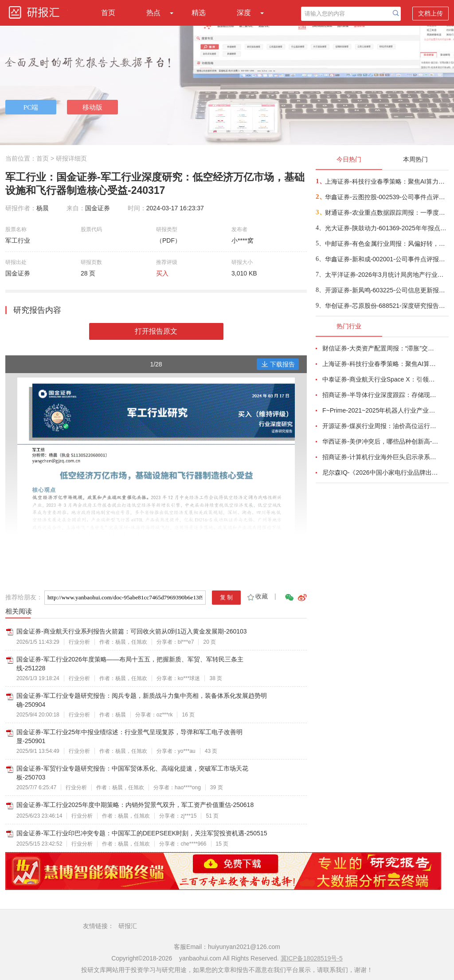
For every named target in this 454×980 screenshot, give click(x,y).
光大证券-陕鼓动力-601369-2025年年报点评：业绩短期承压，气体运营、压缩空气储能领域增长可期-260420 (386, 228)
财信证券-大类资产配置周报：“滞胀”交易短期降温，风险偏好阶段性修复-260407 (380, 348)
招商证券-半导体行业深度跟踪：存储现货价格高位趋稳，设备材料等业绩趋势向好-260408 (380, 395)
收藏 (257, 596)
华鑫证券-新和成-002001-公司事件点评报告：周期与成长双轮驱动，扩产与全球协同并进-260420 (386, 259)
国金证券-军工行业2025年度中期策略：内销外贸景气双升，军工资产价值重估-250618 (135, 805)
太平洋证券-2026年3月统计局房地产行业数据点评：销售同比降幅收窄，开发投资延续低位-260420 (386, 275)
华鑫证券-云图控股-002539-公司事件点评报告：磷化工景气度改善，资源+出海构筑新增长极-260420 (386, 197)
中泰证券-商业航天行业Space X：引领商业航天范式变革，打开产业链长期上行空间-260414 (380, 379)
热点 (153, 13)
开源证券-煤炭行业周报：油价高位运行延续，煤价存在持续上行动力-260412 (380, 426)
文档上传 (431, 13)
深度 (244, 13)
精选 (199, 13)
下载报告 (278, 364)
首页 (108, 13)
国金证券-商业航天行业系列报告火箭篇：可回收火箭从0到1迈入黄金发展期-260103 (132, 631)
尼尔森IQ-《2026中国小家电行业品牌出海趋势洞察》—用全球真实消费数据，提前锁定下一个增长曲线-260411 (380, 472)
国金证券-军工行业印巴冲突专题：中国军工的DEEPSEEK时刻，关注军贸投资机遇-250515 (142, 833)
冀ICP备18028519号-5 (312, 958)
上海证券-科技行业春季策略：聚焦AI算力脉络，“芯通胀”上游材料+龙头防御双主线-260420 (386, 181)
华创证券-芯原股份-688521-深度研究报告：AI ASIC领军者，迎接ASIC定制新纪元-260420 (386, 306)
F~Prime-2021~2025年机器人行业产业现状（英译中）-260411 (380, 410)
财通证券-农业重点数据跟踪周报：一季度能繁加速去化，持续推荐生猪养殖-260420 (386, 213)
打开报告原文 (156, 331)
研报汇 (128, 926)
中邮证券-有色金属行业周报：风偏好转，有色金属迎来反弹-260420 (386, 244)
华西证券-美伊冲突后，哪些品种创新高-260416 (380, 441)
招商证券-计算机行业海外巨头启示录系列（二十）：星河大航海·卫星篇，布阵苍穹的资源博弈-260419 (380, 457)
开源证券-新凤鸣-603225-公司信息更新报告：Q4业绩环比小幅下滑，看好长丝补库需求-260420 (386, 290)
